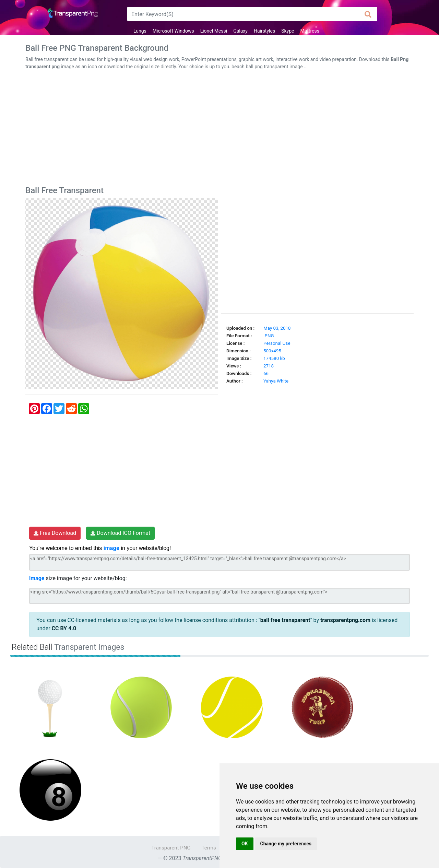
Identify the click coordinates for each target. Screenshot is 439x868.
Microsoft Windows (173, 31)
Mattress (310, 31)
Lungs (140, 31)
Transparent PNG (171, 848)
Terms (209, 848)
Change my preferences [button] (286, 844)
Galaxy (240, 31)
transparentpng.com (345, 620)
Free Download (55, 533)
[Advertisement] (219, 129)
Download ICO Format (120, 533)
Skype (288, 31)
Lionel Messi (214, 31)
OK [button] (245, 844)
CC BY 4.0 (64, 628)
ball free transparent (285, 620)
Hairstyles (264, 31)
